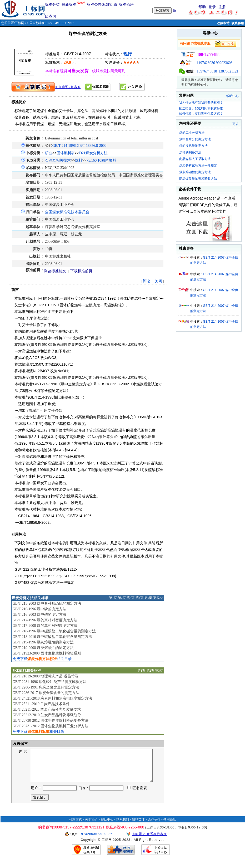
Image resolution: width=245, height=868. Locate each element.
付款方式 (76, 826)
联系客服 (238, 23)
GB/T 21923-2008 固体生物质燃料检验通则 (47, 653)
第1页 (113, 598)
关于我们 (91, 826)
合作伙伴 (154, 826)
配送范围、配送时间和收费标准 (201, 108)
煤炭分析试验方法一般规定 (198, 166)
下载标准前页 (81, 271)
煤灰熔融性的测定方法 (195, 172)
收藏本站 (223, 23)
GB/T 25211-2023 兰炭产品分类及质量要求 (47, 709)
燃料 (79, 160)
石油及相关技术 (58, 160)
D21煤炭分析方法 (93, 153)
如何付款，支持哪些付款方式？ (201, 114)
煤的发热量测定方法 (193, 146)
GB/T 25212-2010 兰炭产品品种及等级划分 (47, 715)
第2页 (122, 598)
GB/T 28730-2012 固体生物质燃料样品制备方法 (51, 721)
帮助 (202, 7)
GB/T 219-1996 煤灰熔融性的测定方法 (43, 642)
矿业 (49, 153)
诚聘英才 (138, 826)
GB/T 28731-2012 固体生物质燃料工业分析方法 (51, 726)
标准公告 (94, 5)
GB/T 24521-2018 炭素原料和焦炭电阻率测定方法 (52, 698)
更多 (236, 124)
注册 (222, 7)
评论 (147, 281)
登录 (212, 7)
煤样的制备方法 (190, 152)
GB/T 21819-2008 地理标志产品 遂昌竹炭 (46, 676)
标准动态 (110, 5)
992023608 (224, 63)
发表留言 (20, 744)
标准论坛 (126, 5)
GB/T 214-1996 (64, 146)
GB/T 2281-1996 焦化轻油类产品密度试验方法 (50, 682)
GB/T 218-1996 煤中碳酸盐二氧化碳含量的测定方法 (54, 631)
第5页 (148, 598)
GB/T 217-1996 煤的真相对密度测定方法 (45, 620)
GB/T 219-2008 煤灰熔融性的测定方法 (43, 648)
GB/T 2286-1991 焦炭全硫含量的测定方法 (46, 687)
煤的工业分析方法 (192, 133)
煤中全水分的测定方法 (195, 139)
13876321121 (228, 71)
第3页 (131, 598)
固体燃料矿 (66, 153)
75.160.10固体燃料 (101, 160)
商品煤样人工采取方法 (195, 159)
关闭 (158, 281)
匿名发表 (137, 794)
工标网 (19, 23)
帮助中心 (232, 96)
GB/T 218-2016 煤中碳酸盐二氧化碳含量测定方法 (52, 637)
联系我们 (123, 826)
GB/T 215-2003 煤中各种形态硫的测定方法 (47, 603)
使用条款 (170, 826)
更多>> (158, 598)
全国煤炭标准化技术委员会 (67, 212)
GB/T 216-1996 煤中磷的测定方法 (39, 609)
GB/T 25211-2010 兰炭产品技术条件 (41, 704)
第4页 (139, 598)
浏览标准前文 (55, 271)
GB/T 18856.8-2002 (91, 146)
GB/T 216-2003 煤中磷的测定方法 (39, 615)
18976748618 (207, 71)
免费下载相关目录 (42, 659)
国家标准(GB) (39, 23)
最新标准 (69, 5)
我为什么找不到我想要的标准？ (201, 103)
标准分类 (52, 5)
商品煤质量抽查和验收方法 (198, 179)
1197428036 (206, 63)
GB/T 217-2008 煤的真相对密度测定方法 (45, 626)
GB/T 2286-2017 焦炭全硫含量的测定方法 (46, 693)
